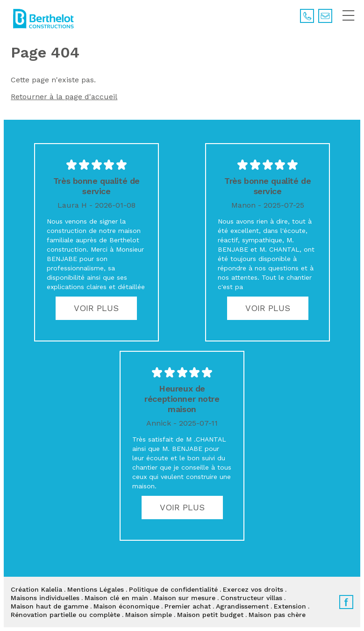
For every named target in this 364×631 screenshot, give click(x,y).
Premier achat (188, 606)
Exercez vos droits (253, 589)
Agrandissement (242, 606)
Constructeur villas (251, 598)
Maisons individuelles (45, 598)
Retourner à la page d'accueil (64, 97)
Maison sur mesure (184, 598)
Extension (290, 606)
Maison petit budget (210, 615)
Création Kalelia (36, 589)
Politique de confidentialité (173, 589)
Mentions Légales (96, 589)
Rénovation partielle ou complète (65, 615)
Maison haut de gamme (50, 606)
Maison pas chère (277, 615)
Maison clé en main (116, 598)
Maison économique (126, 606)
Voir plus (96, 308)
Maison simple (149, 615)
